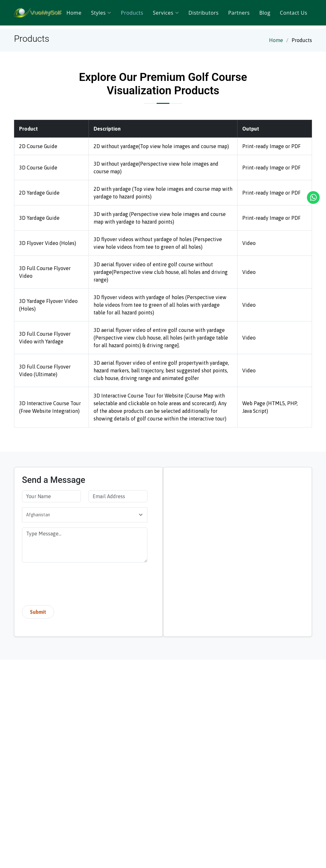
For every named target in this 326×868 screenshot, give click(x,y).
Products (132, 13)
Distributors (204, 13)
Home (74, 13)
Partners (239, 13)
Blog (265, 13)
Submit (38, 612)
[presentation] (70, 585)
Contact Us (294, 13)
